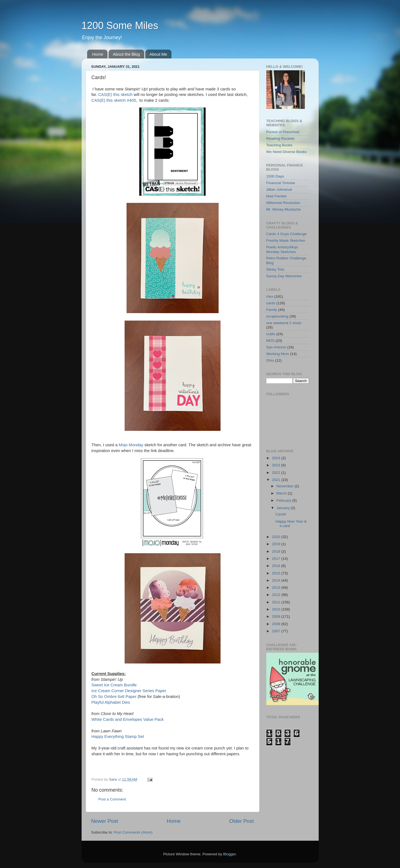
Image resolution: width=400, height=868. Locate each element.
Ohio (270, 360)
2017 (276, 559)
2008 (276, 624)
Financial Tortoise (281, 183)
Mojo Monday (131, 445)
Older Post (241, 821)
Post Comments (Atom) (133, 832)
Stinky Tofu (275, 269)
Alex (270, 296)
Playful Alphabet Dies (111, 702)
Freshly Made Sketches (286, 240)
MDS (270, 341)
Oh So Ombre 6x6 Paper (114, 697)
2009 (276, 616)
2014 (276, 580)
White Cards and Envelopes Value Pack (128, 719)
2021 (276, 480)
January (284, 508)
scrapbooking (277, 316)
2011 (276, 602)
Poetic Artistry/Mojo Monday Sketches (282, 249)
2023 (276, 465)
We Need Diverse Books (287, 152)
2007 (276, 631)
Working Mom (278, 354)
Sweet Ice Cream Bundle (114, 685)
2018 (276, 551)
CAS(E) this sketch (115, 95)
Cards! (281, 514)
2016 (276, 566)
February (284, 500)
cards (271, 303)
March (282, 493)
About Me (158, 54)
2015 (276, 573)
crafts (271, 334)
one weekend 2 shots (284, 323)
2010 (276, 609)
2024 (276, 458)
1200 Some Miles (120, 25)
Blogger (230, 854)
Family (272, 310)
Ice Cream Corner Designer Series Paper (129, 691)
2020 (276, 537)
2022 (276, 473)
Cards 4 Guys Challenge (287, 234)
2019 (276, 544)
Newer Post (105, 821)
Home (98, 54)
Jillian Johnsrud (279, 190)
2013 (276, 588)
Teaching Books (279, 145)
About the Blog (126, 54)
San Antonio (276, 347)
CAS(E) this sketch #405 (114, 100)
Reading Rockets (280, 139)
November (286, 486)
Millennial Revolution (283, 203)
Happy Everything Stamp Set (118, 737)
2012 (276, 595)
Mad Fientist (276, 196)
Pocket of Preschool (283, 132)
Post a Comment (112, 799)
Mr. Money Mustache (284, 209)
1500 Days (275, 176)
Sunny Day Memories (284, 276)
